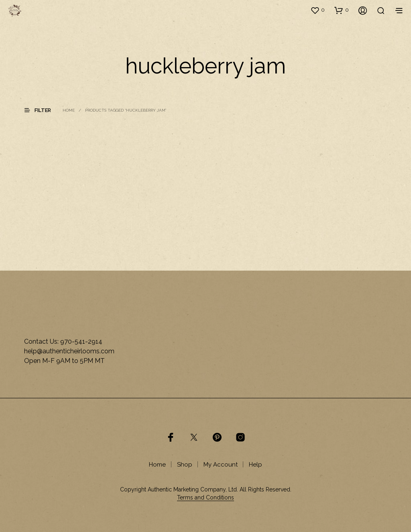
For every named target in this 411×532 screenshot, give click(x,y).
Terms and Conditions (205, 498)
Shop (185, 465)
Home (69, 110)
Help (255, 465)
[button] (317, 10)
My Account (221, 465)
